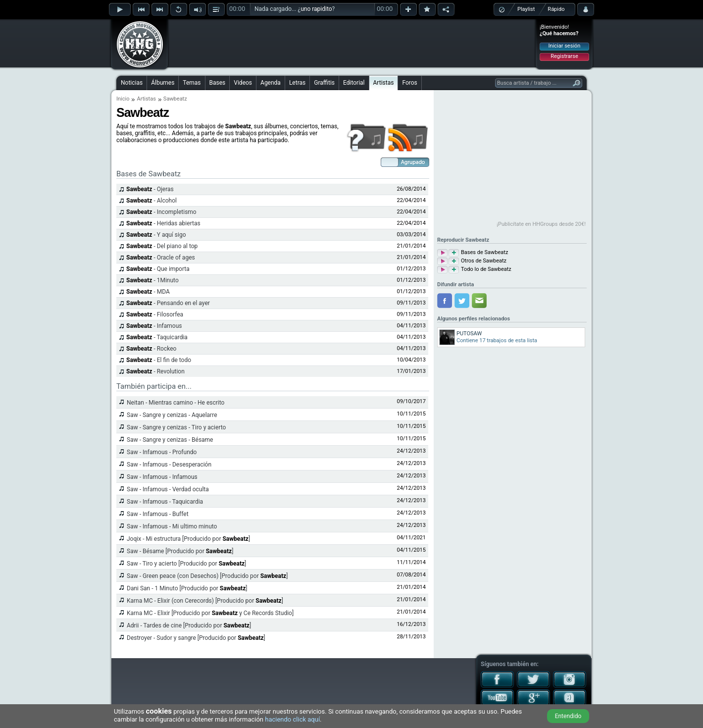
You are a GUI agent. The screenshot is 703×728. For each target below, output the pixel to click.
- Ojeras (150, 189)
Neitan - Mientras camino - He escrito (176, 403)
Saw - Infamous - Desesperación (169, 465)
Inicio (123, 99)
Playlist (526, 9)
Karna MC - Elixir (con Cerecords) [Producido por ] (205, 601)
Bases (218, 83)
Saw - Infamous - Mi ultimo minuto (172, 526)
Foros (409, 83)
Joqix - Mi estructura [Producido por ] (188, 539)
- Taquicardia (157, 337)
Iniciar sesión (565, 46)
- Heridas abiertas (163, 223)
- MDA (148, 292)
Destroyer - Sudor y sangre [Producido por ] (196, 638)
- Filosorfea (155, 314)
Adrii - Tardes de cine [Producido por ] (189, 625)
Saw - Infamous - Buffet (158, 514)
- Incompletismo (161, 212)
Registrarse (564, 56)
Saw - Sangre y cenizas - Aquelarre (172, 415)
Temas (192, 83)
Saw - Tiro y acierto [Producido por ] (186, 564)
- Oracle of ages (161, 258)
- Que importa (158, 269)
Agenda (271, 83)
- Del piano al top (162, 246)
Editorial (354, 83)
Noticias (132, 83)
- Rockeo (151, 349)
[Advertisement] (352, 43)
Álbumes (163, 83)
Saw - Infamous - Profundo (162, 452)
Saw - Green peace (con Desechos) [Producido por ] (207, 576)
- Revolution (155, 371)
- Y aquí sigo (156, 235)
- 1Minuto (152, 280)
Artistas (384, 83)
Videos (243, 83)
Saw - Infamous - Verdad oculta (168, 489)
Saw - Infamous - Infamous (162, 477)
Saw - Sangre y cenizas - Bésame (170, 440)
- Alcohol (151, 201)
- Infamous (154, 326)
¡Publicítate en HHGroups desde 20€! (541, 224)
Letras (297, 83)
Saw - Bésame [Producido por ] (180, 551)
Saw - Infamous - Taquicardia (165, 502)
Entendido (568, 716)
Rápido (556, 9)
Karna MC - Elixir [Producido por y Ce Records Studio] (210, 613)
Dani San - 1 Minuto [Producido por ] (187, 588)
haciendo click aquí (292, 719)
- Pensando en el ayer (168, 303)
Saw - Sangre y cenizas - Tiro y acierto (176, 427)
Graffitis (324, 83)
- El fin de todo (159, 360)
